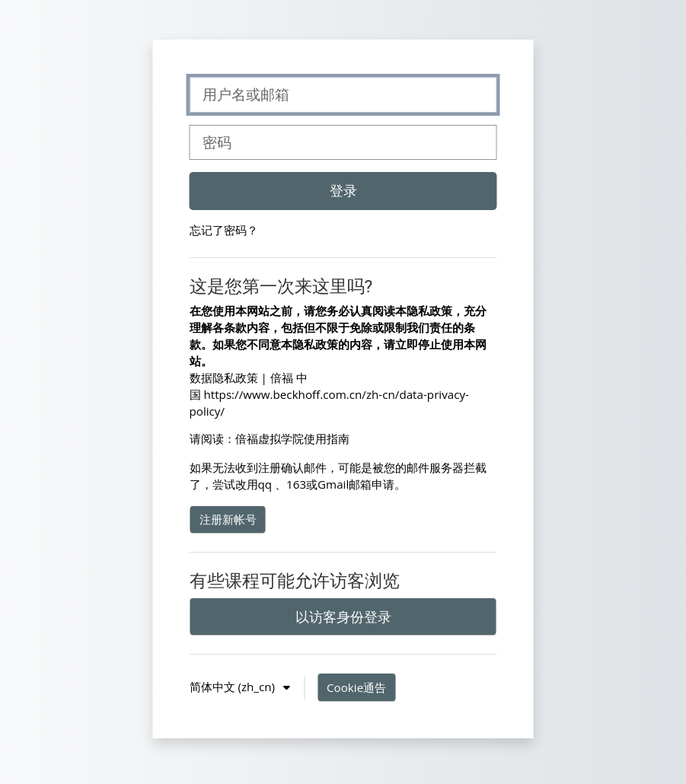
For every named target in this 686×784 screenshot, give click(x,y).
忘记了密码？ (224, 230)
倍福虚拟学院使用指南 (292, 438)
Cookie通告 (356, 687)
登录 (343, 190)
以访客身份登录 (343, 617)
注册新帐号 (228, 519)
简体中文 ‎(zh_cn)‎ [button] (234, 687)
